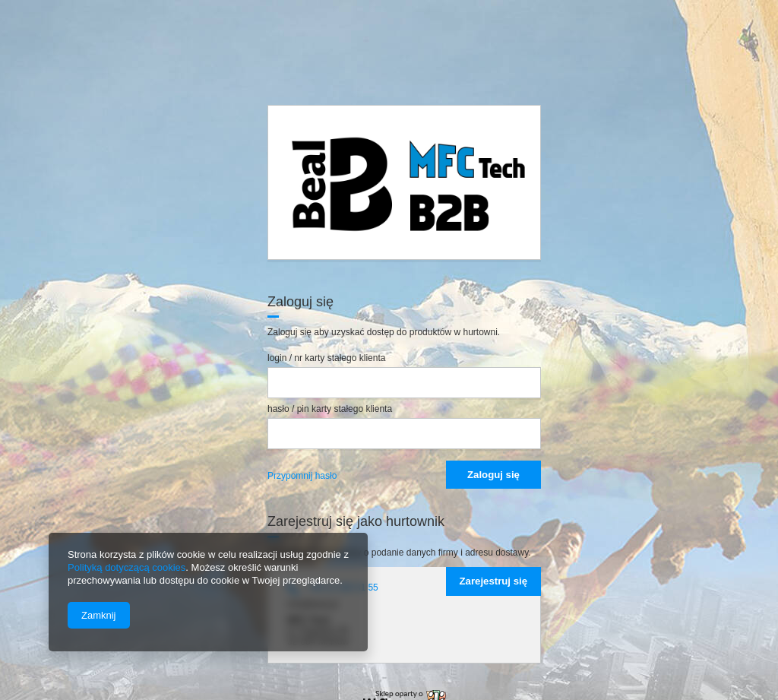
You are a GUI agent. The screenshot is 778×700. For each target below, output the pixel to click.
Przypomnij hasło (302, 476)
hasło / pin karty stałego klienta (330, 409)
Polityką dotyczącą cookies (127, 567)
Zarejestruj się (493, 581)
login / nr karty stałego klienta (326, 358)
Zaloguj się (493, 475)
